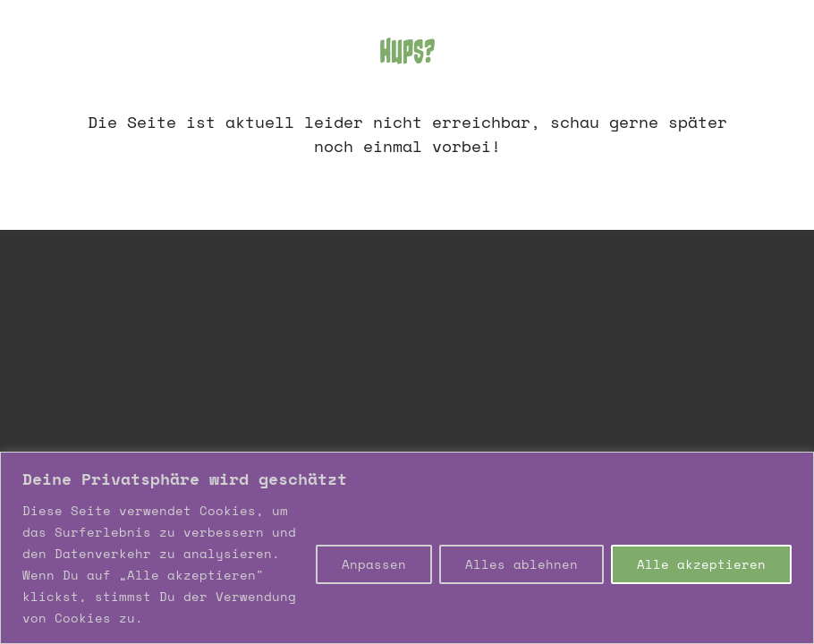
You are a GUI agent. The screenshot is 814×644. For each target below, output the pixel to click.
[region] (407, 548)
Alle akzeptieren (701, 564)
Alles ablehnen (521, 564)
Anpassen (374, 564)
